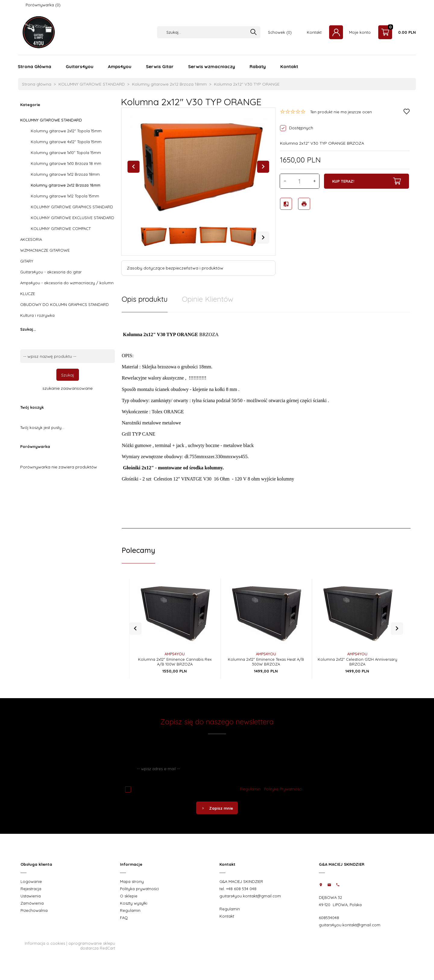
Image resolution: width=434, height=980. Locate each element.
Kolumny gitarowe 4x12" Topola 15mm (66, 142)
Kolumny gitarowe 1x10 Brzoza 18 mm (66, 163)
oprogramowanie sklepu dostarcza (92, 946)
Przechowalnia (34, 910)
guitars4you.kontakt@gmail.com (250, 896)
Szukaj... (28, 329)
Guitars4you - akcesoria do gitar (51, 272)
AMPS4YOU (175, 654)
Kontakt (314, 32)
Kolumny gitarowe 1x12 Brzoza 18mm (65, 174)
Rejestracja (31, 889)
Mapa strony (132, 881)
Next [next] (263, 238)
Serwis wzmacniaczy (212, 66)
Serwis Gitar (160, 66)
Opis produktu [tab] (145, 299)
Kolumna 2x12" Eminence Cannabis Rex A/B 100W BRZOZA (175, 662)
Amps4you (120, 66)
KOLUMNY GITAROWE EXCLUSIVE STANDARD (72, 218)
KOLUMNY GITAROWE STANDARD (51, 120)
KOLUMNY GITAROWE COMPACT (61, 228)
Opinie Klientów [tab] (208, 299)
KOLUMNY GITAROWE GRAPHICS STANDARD (72, 207)
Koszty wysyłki (134, 903)
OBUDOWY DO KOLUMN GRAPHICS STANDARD (64, 304)
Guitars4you (80, 66)
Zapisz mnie (217, 808)
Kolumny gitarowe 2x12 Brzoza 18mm (66, 185)
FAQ (124, 918)
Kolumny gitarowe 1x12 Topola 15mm (65, 196)
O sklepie (129, 896)
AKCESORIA (31, 239)
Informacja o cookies (45, 943)
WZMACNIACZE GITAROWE (45, 250)
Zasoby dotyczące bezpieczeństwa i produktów (175, 268)
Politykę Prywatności (283, 789)
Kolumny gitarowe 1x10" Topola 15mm (66, 153)
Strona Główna (35, 66)
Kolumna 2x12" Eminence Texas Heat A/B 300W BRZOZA (266, 662)
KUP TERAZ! (366, 181)
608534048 (329, 918)
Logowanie (31, 881)
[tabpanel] (266, 420)
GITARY (27, 261)
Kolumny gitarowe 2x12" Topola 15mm (66, 131)
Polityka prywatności (139, 889)
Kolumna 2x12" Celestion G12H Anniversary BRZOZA (357, 662)
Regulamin (250, 789)
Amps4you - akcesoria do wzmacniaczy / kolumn (67, 283)
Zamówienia (32, 903)
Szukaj (68, 375)
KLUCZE (28, 294)
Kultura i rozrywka (37, 315)
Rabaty (258, 66)
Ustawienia (31, 896)
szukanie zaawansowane (68, 388)
